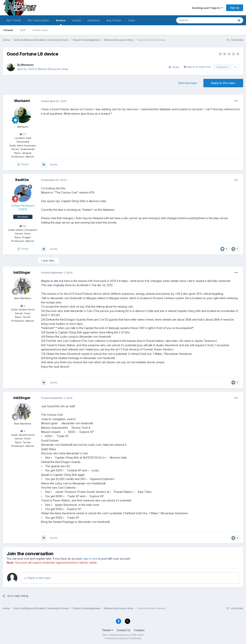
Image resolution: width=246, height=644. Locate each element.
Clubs (132, 20)
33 (23, 134)
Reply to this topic (223, 83)
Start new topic (188, 83)
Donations (94, 20)
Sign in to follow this (199, 67)
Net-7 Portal (13, 20)
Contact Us (123, 630)
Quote (54, 164)
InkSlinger (22, 272)
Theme (107, 630)
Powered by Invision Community (123, 638)
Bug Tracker (114, 20)
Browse (61, 22)
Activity (77, 20)
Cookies (139, 630)
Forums (8, 30)
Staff (23, 30)
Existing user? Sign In (207, 8)
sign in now (90, 559)
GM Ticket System (38, 20)
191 (23, 226)
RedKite (22, 180)
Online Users (40, 30)
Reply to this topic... (38, 578)
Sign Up (235, 8)
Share (174, 67)
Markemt (27, 65)
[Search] (196, 20)
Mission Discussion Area (53, 69)
